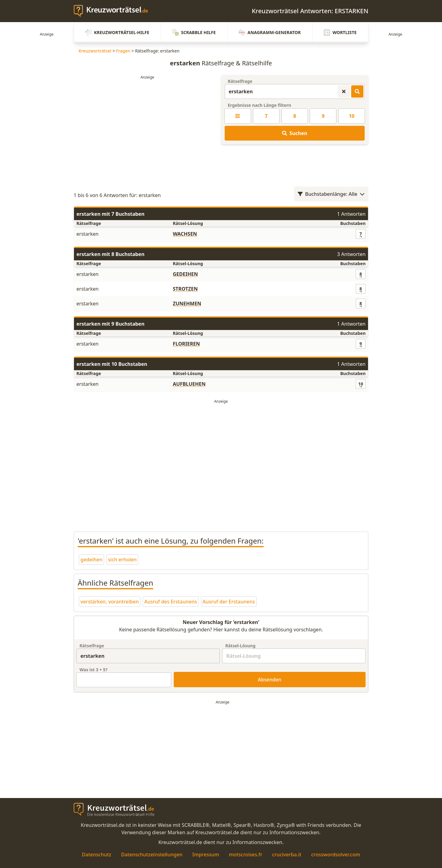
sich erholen (122, 560)
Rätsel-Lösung (240, 646)
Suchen (295, 133)
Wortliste (340, 33)
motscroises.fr (246, 854)
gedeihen (91, 560)
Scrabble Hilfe (194, 33)
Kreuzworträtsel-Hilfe (117, 33)
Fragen (123, 51)
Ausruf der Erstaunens (229, 602)
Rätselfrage (240, 81)
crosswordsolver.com (336, 854)
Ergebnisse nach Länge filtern (260, 105)
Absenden (270, 680)
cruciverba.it (287, 854)
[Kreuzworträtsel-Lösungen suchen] (357, 91)
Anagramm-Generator (270, 33)
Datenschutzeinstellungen (152, 854)
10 (351, 116)
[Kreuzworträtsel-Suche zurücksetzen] (344, 91)
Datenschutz (97, 854)
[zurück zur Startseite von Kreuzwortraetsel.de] (114, 11)
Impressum (206, 854)
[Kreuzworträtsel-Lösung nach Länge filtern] (238, 116)
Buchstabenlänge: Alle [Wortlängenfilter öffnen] (331, 194)
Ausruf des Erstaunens (171, 602)
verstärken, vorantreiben (110, 602)
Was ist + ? (93, 670)
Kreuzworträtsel (95, 51)
